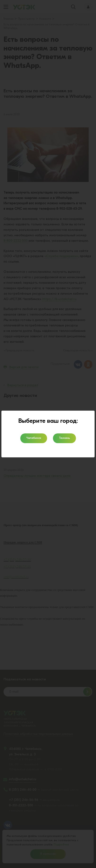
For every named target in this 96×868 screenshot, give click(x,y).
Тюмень (64, 438)
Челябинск (34, 438)
